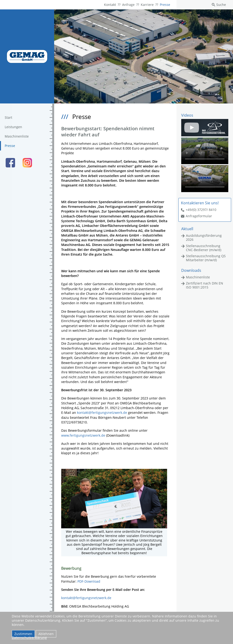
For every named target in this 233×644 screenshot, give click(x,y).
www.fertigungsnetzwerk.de (83, 435)
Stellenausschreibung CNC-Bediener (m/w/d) (204, 248)
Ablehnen (46, 634)
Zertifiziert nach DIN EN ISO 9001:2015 (205, 285)
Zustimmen (23, 634)
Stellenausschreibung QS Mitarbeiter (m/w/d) (206, 258)
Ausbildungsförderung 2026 (204, 237)
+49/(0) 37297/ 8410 (201, 210)
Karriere (147, 5)
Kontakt (110, 5)
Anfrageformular (199, 216)
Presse (165, 5)
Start (8, 117)
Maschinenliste (17, 136)
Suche (221, 5)
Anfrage (128, 5)
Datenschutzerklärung (29, 638)
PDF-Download (89, 581)
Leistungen (13, 127)
